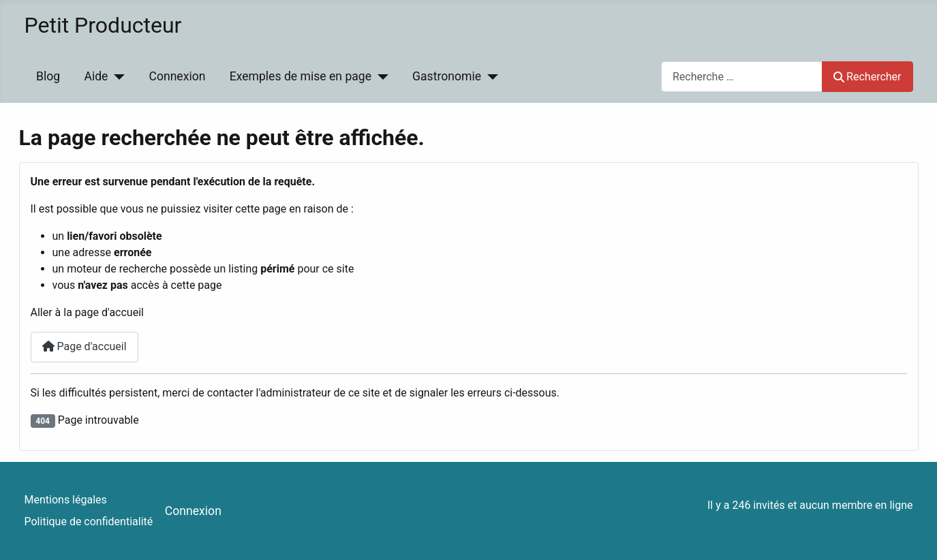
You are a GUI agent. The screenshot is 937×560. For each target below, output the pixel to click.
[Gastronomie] (490, 76)
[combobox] (742, 77)
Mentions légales (66, 500)
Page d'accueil (85, 346)
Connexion (177, 76)
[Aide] (116, 76)
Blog (48, 76)
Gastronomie (447, 76)
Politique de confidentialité (89, 522)
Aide (96, 76)
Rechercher (867, 77)
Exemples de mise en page (301, 76)
